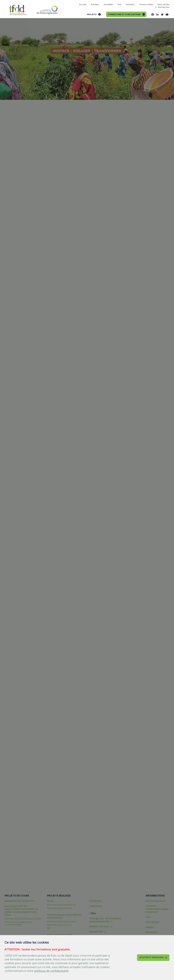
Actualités (108, 4)
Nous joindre (164, 4)
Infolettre (130, 4)
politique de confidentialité (51, 971)
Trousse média (146, 4)
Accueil (83, 4)
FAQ (120, 4)
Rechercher (162, 7)
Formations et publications (126, 14)
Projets (94, 14)
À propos (95, 4)
